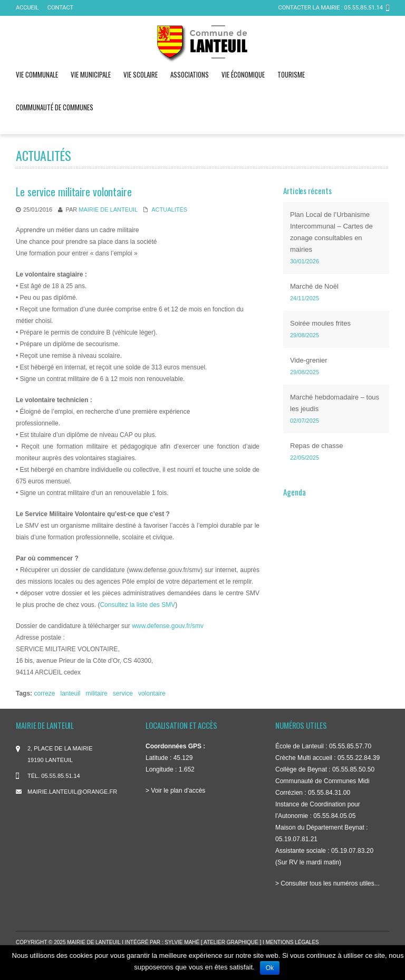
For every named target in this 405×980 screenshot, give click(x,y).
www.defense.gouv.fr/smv (168, 626)
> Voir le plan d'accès (175, 791)
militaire (97, 693)
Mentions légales (292, 942)
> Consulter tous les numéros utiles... (327, 883)
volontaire (152, 693)
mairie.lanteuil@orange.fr (72, 792)
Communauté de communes (55, 107)
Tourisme (291, 74)
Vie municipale (91, 74)
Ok (270, 968)
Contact (60, 8)
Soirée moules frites (320, 323)
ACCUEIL (27, 8)
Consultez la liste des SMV (137, 605)
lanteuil (70, 693)
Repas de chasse (316, 446)
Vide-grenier (309, 360)
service (123, 693)
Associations (190, 74)
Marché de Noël (314, 286)
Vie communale (37, 74)
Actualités (169, 210)
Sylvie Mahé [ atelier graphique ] (214, 942)
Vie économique (243, 74)
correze (44, 693)
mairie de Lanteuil (108, 210)
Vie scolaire (141, 74)
